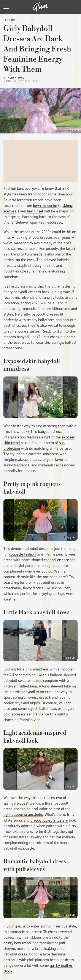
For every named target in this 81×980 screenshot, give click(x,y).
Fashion (9, 20)
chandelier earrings (60, 560)
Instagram (73, 130)
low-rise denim (45, 206)
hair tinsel (35, 211)
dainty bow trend (17, 943)
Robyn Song (16, 78)
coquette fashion (22, 554)
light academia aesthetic (23, 814)
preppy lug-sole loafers (49, 820)
